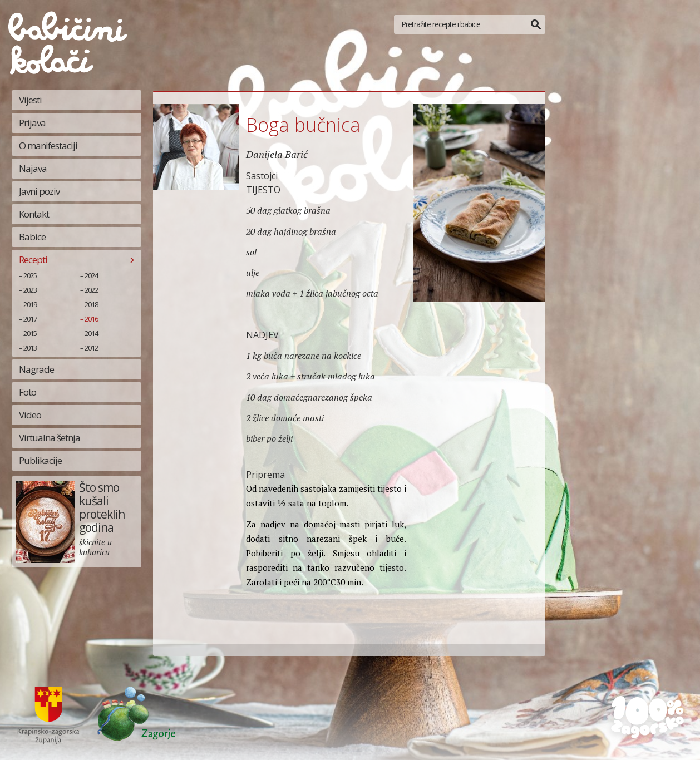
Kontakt (34, 214)
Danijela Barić (277, 154)
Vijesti (30, 100)
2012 (91, 348)
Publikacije (40, 460)
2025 (30, 275)
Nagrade (36, 369)
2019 (30, 304)
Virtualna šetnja (50, 438)
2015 (30, 333)
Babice (32, 237)
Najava (33, 168)
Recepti (33, 260)
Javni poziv (39, 191)
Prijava (32, 123)
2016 (91, 319)
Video (30, 415)
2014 (91, 333)
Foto (28, 392)
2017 (30, 319)
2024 (91, 275)
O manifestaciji (48, 145)
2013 (30, 348)
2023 (30, 290)
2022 (91, 290)
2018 (91, 304)
